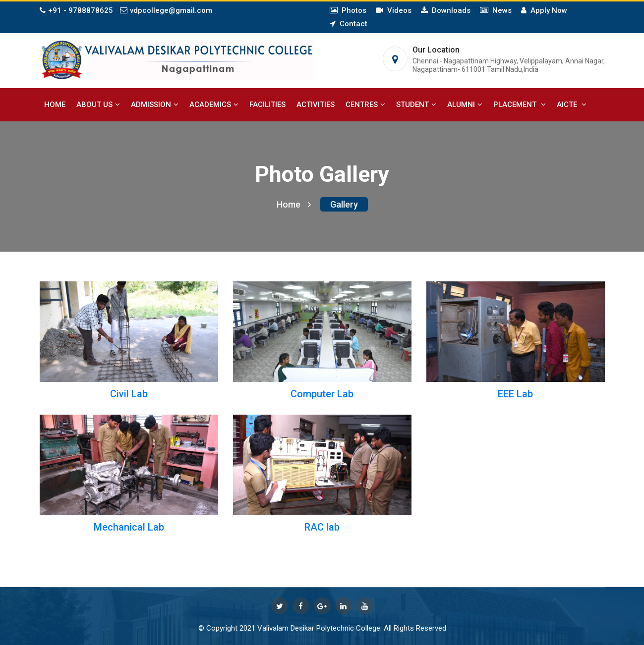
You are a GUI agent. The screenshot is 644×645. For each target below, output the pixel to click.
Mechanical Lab (129, 527)
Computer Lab (322, 394)
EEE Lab (515, 394)
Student (416, 105)
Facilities (267, 105)
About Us (98, 105)
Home (55, 105)
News (500, 10)
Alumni (465, 105)
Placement (520, 105)
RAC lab (322, 527)
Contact (351, 24)
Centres (365, 105)
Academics (214, 105)
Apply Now (547, 10)
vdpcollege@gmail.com (166, 10)
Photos (352, 10)
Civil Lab (129, 394)
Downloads (449, 10)
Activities (316, 105)
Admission (155, 105)
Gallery (344, 204)
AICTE (572, 105)
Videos (397, 10)
